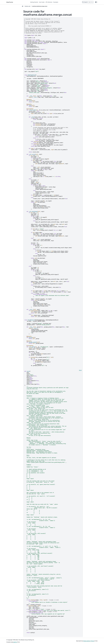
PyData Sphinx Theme (89, 641)
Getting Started (34, 2)
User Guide (42, 2)
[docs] (80, 370)
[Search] (88, 2)
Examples (56, 2)
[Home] (22, 6)
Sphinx (15, 642)
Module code (28, 6)
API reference (49, 2)
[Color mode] (96, 2)
